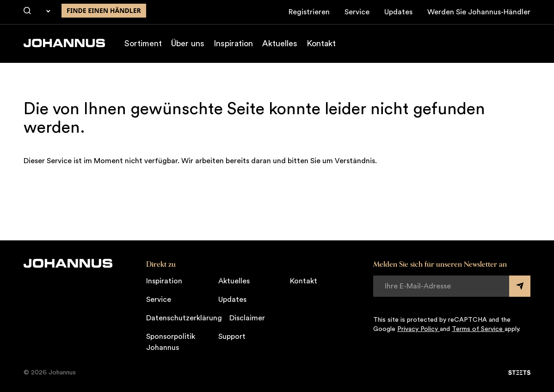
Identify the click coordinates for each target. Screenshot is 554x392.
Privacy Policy (419, 329)
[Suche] (27, 11)
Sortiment (143, 43)
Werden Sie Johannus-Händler (479, 12)
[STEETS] (519, 373)
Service (357, 12)
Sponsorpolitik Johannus (171, 342)
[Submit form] (520, 286)
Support (232, 337)
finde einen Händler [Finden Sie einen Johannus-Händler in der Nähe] (104, 10)
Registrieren (309, 12)
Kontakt (321, 43)
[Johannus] (64, 43)
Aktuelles (280, 43)
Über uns (188, 43)
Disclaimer (247, 318)
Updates (398, 12)
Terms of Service (478, 329)
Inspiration (233, 43)
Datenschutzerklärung (184, 318)
